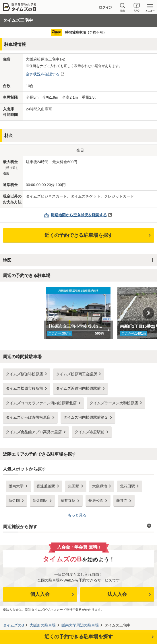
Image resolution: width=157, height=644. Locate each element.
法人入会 (117, 594)
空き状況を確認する (43, 74)
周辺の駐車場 (80, 625)
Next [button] (148, 313)
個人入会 (40, 594)
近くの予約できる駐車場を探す (79, 235)
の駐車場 (43, 625)
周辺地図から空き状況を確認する (79, 215)
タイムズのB (13, 625)
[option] (78, 313)
